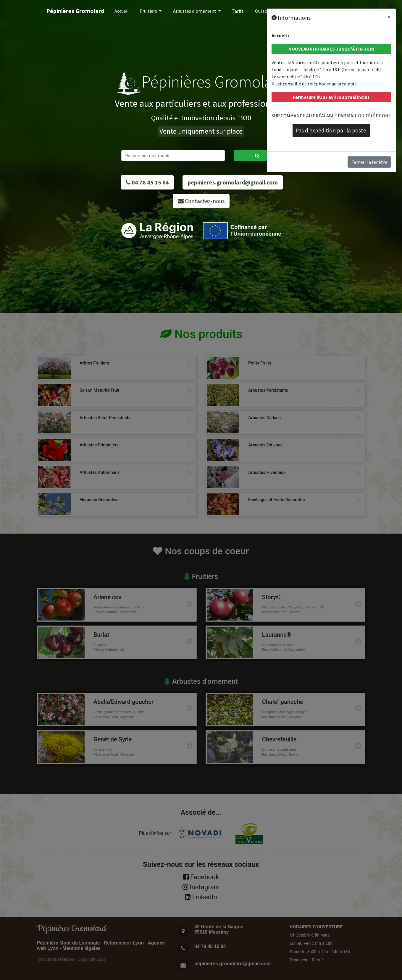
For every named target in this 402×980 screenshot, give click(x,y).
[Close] (389, 17)
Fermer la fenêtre (369, 162)
